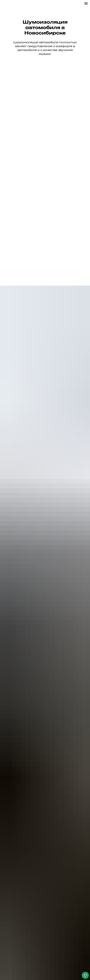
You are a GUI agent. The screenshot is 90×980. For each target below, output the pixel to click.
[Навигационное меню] (86, 4)
